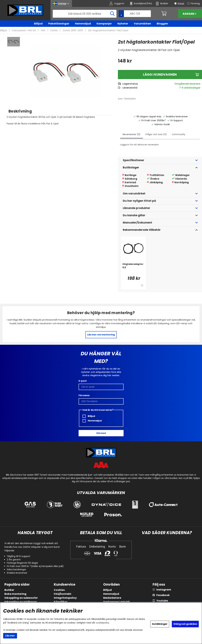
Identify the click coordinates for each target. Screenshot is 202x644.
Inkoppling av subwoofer (21, 598)
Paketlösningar (59, 24)
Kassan (190, 14)
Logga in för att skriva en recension (139, 145)
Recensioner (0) (132, 134)
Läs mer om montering (101, 335)
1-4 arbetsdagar (190, 88)
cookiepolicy (102, 623)
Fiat (43, 31)
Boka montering (15, 594)
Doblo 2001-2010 (73, 31)
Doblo (54, 31)
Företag (195, 3)
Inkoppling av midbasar (21, 602)
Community (179, 134)
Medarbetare (112, 598)
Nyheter (123, 24)
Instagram (164, 590)
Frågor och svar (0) (156, 134)
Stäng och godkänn (185, 624)
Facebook (163, 595)
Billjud (38, 24)
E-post (83, 381)
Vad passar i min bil (24, 31)
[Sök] (85, 14)
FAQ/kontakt (63, 594)
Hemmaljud (83, 24)
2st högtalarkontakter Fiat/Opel (108, 31)
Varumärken (142, 24)
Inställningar (160, 624)
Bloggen (162, 24)
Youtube (162, 601)
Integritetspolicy (65, 598)
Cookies (59, 590)
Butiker (9, 590)
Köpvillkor (61, 602)
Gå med (101, 433)
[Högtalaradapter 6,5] (133, 269)
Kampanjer (104, 24)
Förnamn (84, 396)
